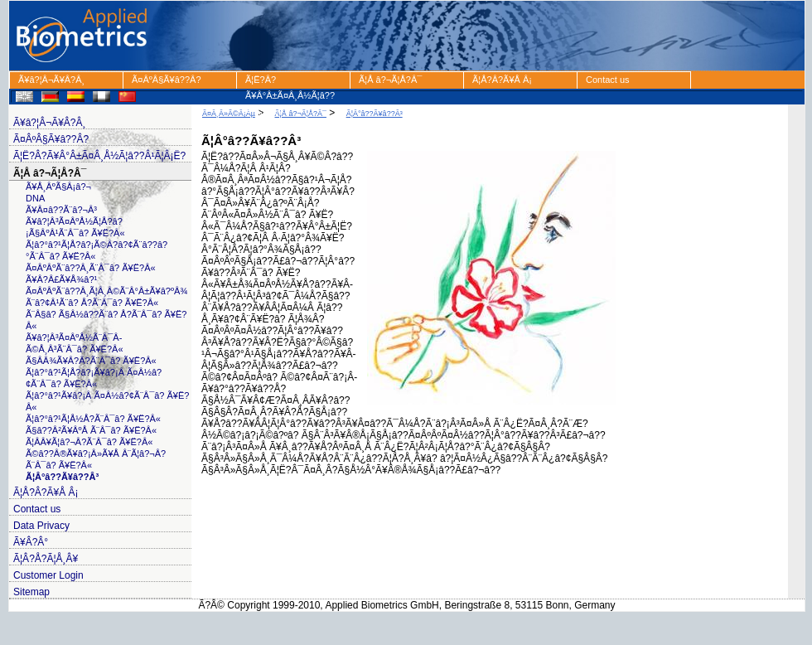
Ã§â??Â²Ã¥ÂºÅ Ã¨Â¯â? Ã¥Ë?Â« (91, 430)
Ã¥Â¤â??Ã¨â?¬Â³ (61, 210)
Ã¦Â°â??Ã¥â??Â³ (62, 477)
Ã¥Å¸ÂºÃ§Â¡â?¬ (58, 187)
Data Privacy (41, 526)
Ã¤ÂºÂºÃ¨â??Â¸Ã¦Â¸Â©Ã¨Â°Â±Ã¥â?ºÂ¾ (106, 291)
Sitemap (31, 592)
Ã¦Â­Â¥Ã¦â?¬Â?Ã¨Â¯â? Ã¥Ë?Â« (89, 442)
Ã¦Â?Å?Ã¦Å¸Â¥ (46, 559)
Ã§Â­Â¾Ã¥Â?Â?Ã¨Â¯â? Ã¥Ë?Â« (91, 361)
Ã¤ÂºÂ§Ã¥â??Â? (167, 80)
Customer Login (48, 575)
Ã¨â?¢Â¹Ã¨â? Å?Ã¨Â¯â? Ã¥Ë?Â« (92, 303)
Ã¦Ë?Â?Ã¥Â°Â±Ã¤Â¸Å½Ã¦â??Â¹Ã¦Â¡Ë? (290, 82)
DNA (35, 198)
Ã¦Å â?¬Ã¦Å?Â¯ (390, 80)
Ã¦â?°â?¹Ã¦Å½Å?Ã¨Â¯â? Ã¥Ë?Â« (93, 419)
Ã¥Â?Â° (31, 542)
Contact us (608, 80)
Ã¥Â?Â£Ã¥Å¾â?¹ (61, 279)
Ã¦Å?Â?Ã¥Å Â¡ (502, 80)
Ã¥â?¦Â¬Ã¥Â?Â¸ (51, 80)
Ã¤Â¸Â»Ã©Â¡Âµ (229, 114)
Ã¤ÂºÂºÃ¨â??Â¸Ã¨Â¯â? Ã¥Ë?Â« (91, 268)
